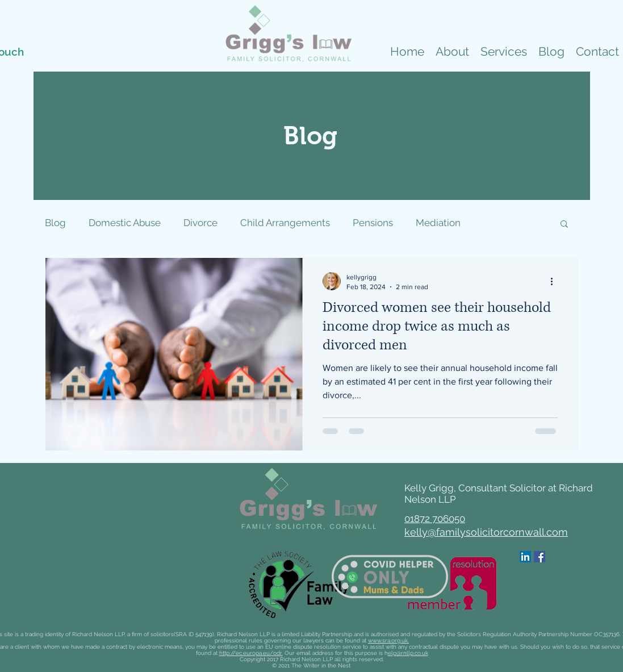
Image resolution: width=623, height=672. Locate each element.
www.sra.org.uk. (388, 640)
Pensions (373, 223)
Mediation (438, 223)
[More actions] (556, 281)
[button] (504, 52)
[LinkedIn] (525, 557)
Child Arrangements (285, 223)
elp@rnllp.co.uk (408, 653)
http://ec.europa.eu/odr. (251, 653)
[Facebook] (540, 557)
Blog (55, 223)
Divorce (200, 223)
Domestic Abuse (125, 223)
